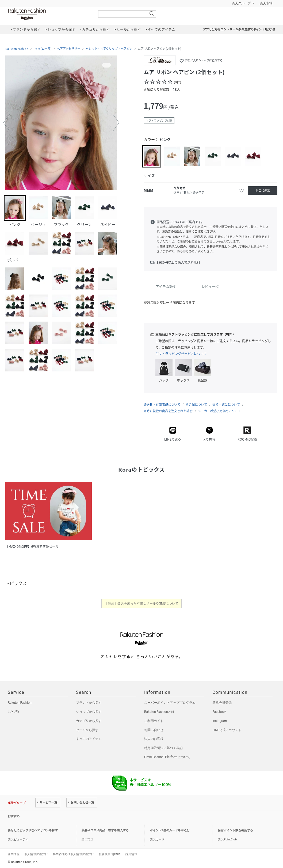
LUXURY (14, 712)
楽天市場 (266, 3)
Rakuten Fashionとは (159, 712)
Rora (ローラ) (43, 49)
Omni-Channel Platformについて (167, 757)
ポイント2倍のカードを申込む (170, 830)
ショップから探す (89, 712)
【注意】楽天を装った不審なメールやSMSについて (142, 603)
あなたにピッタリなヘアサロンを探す (33, 830)
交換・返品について (226, 405)
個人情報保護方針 (36, 854)
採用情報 (131, 854)
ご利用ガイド (154, 721)
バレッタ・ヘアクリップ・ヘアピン (109, 49)
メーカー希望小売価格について (219, 411)
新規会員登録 (222, 703)
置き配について (196, 405)
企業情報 (14, 854)
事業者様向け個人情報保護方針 (73, 854)
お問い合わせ (154, 730)
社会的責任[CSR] (110, 854)
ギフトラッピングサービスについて (181, 354)
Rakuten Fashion (49, 14)
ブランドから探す (89, 703)
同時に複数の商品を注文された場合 (168, 411)
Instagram (220, 721)
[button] (6, 123)
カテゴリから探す (89, 721)
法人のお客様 (154, 739)
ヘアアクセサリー (69, 49)
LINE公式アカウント (227, 730)
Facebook (219, 712)
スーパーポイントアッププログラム (170, 703)
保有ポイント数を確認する (235, 830)
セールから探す (87, 730)
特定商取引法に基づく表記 (163, 748)
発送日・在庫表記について (162, 405)
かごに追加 (263, 190)
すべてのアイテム (89, 739)
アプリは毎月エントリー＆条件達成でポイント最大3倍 (239, 29)
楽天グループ (241, 3)
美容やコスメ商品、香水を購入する (105, 830)
